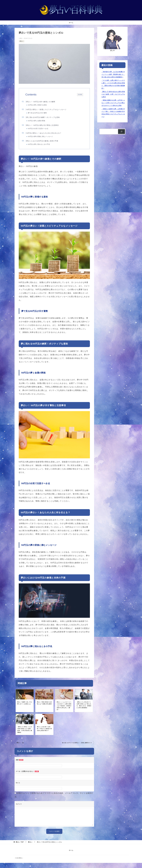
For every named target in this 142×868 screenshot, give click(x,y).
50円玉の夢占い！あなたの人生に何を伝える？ (48, 136)
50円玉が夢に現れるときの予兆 (43, 148)
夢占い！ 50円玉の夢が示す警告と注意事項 (46, 127)
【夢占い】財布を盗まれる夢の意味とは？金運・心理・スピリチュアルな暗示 (113, 94)
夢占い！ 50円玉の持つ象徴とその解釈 (45, 102)
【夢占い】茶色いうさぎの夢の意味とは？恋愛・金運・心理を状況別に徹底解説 (25, 735)
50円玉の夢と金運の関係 (40, 122)
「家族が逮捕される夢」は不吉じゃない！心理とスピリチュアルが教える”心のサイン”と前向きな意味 (113, 103)
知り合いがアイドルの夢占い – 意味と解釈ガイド (77, 748)
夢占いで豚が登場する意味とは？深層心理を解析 (44, 708)
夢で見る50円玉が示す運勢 (41, 114)
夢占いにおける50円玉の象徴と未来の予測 (46, 145)
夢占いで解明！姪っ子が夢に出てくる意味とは (25, 708)
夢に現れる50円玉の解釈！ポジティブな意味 (47, 119)
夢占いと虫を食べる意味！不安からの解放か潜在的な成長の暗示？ (44, 734)
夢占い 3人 (20, 748)
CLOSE (80, 95)
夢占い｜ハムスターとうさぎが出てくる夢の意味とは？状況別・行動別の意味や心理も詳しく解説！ (64, 711)
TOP (20, 847)
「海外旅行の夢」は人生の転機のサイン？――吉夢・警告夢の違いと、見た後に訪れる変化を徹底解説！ (113, 74)
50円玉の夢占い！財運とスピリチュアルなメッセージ (50, 110)
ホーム (71, 23)
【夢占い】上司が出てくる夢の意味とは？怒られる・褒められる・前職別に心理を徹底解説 (84, 710)
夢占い (22, 41)
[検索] (121, 132)
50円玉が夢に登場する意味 (41, 105)
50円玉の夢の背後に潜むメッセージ (44, 139)
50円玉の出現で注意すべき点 (42, 131)
